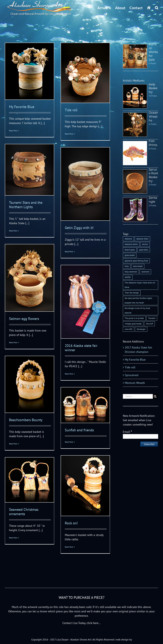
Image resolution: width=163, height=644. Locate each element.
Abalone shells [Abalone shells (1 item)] (131, 244)
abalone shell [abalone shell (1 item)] (142, 239)
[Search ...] (138, 396)
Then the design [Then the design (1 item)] (132, 293)
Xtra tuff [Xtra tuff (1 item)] (149, 324)
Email (127, 432)
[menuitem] (106, 8)
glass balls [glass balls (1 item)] (144, 250)
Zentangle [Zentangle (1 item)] (141, 329)
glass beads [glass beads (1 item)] (130, 255)
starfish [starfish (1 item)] (128, 277)
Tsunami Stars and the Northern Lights (26, 205)
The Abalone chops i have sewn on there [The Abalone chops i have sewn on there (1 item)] (140, 285)
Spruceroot (132, 375)
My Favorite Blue (22, 107)
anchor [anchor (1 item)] (145, 244)
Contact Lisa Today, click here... (81, 623)
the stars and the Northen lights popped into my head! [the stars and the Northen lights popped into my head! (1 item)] (138, 300)
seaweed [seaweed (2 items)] (145, 272)
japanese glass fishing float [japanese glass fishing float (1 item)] (136, 261)
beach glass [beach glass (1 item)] (130, 250)
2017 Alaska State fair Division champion (138, 350)
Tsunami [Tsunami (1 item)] (152, 318)
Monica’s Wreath (135, 383)
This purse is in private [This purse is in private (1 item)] (134, 318)
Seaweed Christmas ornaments (24, 512)
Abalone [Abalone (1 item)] (128, 239)
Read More (13, 131)
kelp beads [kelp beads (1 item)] (138, 266)
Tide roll (71, 110)
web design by (124, 639)
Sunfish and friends (79, 430)
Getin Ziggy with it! (79, 228)
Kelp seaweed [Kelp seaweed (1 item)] (131, 272)
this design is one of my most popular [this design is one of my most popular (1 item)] (137, 310)
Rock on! (71, 523)
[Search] (157, 8)
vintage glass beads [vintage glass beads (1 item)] (133, 324)
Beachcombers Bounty (26, 420)
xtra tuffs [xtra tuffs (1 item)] (128, 329)
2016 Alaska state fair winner (81, 348)
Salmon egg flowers (24, 319)
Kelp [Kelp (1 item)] (127, 266)
